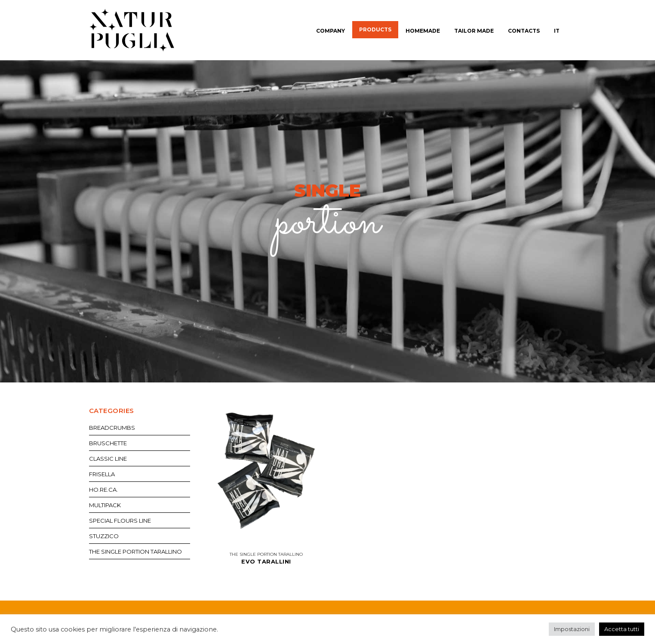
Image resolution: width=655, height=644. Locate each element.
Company (331, 31)
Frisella (102, 474)
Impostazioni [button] (572, 629)
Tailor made (474, 31)
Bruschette (108, 443)
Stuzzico (104, 536)
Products (375, 29)
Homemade (423, 31)
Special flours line (120, 521)
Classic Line (108, 459)
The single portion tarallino (266, 554)
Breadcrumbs (112, 428)
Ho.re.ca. (103, 490)
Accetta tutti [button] (622, 629)
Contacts (524, 31)
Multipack (105, 505)
